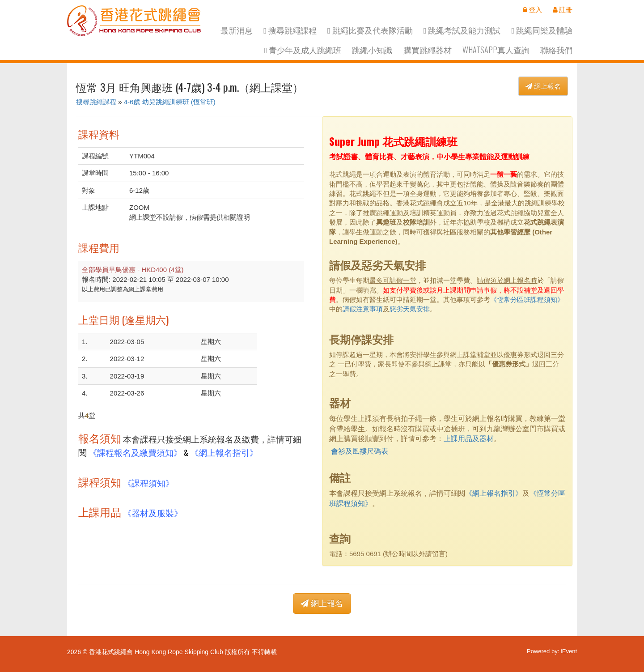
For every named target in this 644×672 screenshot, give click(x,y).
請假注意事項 (363, 309)
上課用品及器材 (469, 439)
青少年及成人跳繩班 (303, 50)
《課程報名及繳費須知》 (135, 452)
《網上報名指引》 (224, 452)
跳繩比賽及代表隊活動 (370, 30)
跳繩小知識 (372, 50)
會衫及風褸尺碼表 (360, 451)
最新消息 (237, 30)
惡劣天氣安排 (410, 309)
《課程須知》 (148, 483)
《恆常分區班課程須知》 (527, 300)
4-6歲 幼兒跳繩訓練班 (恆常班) (170, 102)
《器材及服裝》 (153, 513)
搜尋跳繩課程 (290, 30)
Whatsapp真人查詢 (496, 50)
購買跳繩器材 (428, 50)
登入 (532, 9)
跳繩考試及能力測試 (462, 30)
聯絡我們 (556, 50)
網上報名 (543, 86)
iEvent (569, 651)
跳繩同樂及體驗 (542, 30)
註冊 (563, 9)
